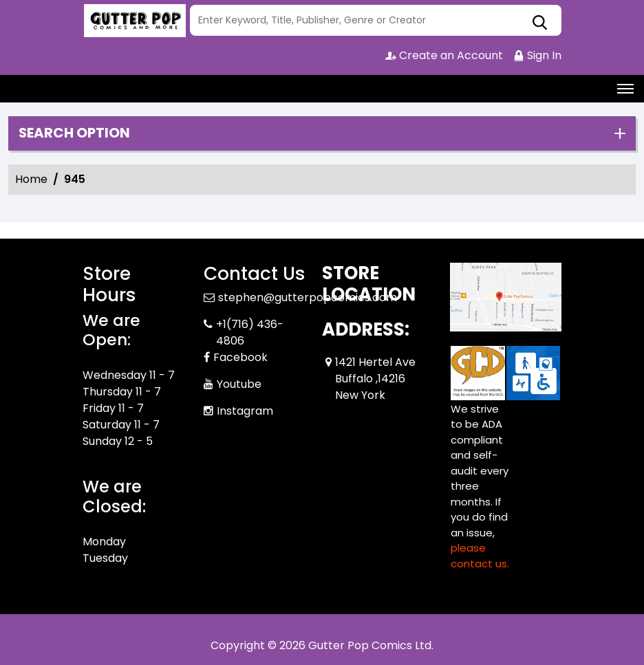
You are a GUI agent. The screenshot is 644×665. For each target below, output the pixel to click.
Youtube (239, 384)
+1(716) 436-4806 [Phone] (250, 332)
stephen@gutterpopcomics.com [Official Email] (308, 297)
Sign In (537, 55)
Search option (75, 133)
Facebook (240, 357)
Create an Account (444, 55)
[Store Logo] (134, 21)
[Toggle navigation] (625, 89)
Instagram (245, 411)
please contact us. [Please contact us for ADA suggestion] (480, 556)
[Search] (376, 20)
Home (31, 179)
